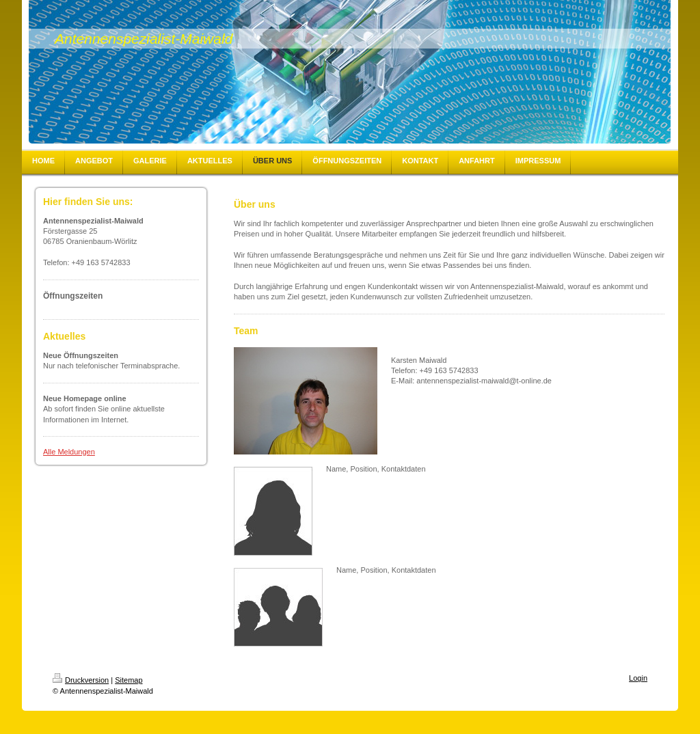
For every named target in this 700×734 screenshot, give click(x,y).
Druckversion (81, 680)
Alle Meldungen (69, 452)
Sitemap (129, 680)
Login (638, 678)
